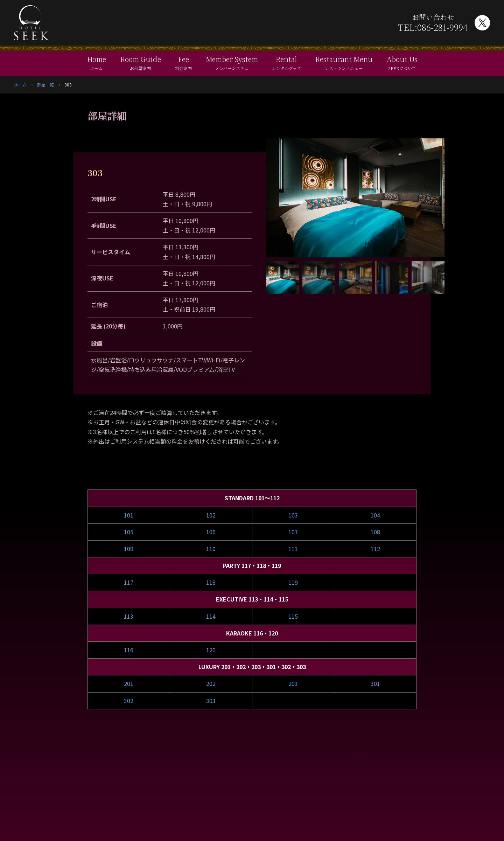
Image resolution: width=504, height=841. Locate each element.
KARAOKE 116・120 (252, 633)
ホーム (20, 85)
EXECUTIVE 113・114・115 (252, 599)
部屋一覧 (45, 85)
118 (211, 582)
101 (129, 515)
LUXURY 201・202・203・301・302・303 (252, 667)
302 (129, 701)
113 (129, 616)
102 (211, 515)
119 (293, 582)
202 (211, 683)
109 (129, 549)
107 (293, 532)
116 (129, 650)
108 (375, 532)
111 (293, 549)
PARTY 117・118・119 (252, 565)
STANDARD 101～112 (252, 498)
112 (375, 549)
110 (211, 549)
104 (375, 515)
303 (211, 701)
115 (293, 616)
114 (211, 616)
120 (211, 650)
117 (129, 582)
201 (129, 683)
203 (293, 683)
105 (129, 532)
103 (293, 515)
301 (375, 683)
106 (211, 532)
